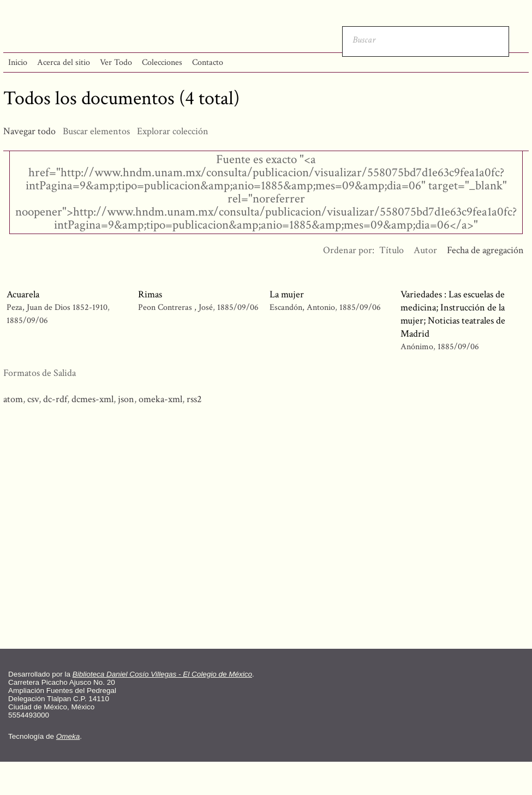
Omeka (68, 736)
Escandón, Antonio (303, 307)
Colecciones (162, 62)
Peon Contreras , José (177, 307)
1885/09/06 (27, 321)
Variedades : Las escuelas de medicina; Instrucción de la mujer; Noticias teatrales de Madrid (453, 314)
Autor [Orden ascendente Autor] (425, 250)
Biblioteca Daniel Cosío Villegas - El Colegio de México (162, 674)
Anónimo (417, 347)
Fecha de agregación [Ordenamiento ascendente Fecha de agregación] (485, 250)
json (126, 399)
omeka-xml (160, 399)
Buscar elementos (96, 131)
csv (33, 399)
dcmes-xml (92, 399)
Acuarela (23, 294)
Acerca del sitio (64, 62)
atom (13, 399)
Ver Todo (116, 62)
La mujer (287, 294)
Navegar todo (29, 131)
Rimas (150, 294)
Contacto (208, 62)
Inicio (18, 62)
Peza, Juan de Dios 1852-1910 (57, 307)
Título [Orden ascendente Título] (391, 250)
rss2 (194, 399)
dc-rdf (55, 399)
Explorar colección (173, 131)
